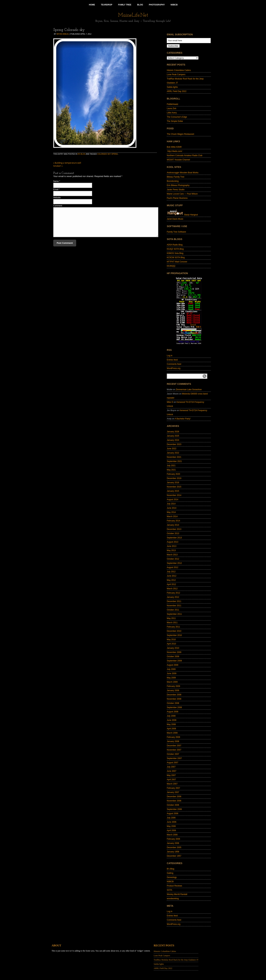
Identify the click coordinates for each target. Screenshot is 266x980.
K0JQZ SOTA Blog (175, 249)
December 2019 (174, 478)
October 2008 (173, 703)
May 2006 (171, 826)
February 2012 (173, 593)
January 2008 (173, 741)
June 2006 (172, 822)
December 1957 (174, 856)
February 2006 (173, 839)
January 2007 (173, 792)
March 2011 (172, 623)
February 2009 (173, 686)
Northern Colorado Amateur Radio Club (184, 155)
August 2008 (172, 712)
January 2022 (173, 453)
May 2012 (171, 580)
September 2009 (174, 661)
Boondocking (173, 181)
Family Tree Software (176, 232)
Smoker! (58, 166)
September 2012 (174, 563)
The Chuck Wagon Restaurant (180, 134)
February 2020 (173, 474)
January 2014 (173, 525)
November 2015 (174, 487)
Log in (170, 356)
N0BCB (170, 882)
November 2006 (174, 801)
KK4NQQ (171, 266)
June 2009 (172, 673)
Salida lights (172, 87)
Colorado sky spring (108, 154)
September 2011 (174, 614)
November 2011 (174, 606)
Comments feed (174, 364)
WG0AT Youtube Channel (178, 160)
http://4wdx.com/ (174, 151)
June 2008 (172, 720)
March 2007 (172, 784)
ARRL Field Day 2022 (177, 91)
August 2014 (172, 500)
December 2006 (174, 797)
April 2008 (171, 729)
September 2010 (174, 635)
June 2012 (172, 576)
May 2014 (171, 512)
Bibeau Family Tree (175, 177)
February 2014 (173, 521)
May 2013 (171, 550)
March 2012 (172, 589)
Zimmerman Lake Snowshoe (189, 390)
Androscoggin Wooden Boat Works (183, 173)
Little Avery (172, 113)
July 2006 (171, 818)
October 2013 (173, 533)
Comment (58, 206)
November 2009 (174, 652)
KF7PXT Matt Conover (177, 262)
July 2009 (171, 669)
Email (56, 189)
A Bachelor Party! (183, 419)
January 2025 (173, 436)
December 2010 (174, 631)
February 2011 (173, 627)
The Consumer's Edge (177, 117)
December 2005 (174, 847)
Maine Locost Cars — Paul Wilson (182, 194)
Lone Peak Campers (176, 75)
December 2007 (174, 746)
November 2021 (174, 457)
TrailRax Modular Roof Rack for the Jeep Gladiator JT (176, 960)
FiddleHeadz (172, 104)
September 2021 (174, 461)
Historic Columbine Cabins (179, 70)
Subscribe (173, 46)
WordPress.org (174, 368)
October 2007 (173, 754)
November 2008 (174, 699)
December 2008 (174, 695)
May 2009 (171, 678)
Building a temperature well (67, 163)
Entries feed (172, 360)
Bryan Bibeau (63, 34)
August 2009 (172, 665)
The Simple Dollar (175, 121)
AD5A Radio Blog (175, 245)
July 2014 (171, 504)
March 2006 (172, 835)
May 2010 (171, 640)
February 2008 (173, 737)
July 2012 (171, 572)
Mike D (170, 402)
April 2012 (171, 584)
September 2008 (174, 707)
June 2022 (172, 449)
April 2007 (171, 780)
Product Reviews (174, 886)
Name (56, 181)
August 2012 (172, 567)
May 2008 (171, 724)
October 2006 (173, 805)
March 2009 (172, 682)
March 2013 (172, 555)
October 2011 (173, 610)
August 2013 (172, 542)
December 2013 (174, 529)
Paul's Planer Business (177, 198)
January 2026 (173, 432)
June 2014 (172, 508)
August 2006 (172, 813)
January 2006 (173, 843)
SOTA (169, 890)
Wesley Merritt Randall (177, 894)
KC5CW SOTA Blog (176, 257)
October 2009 (173, 657)
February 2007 (173, 788)
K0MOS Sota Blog (175, 253)
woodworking (173, 899)
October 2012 (173, 559)
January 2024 (173, 440)
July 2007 (171, 767)
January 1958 (173, 852)
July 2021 (171, 466)
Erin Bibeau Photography (178, 185)
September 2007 (174, 758)
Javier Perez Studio (176, 190)
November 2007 (174, 750)
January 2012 (173, 597)
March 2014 (172, 516)
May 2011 (171, 618)
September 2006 (174, 809)
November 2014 (174, 495)
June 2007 (172, 771)
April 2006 (171, 830)
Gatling (170, 873)
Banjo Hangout (182, 215)
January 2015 (173, 491)
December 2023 (174, 444)
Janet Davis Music (175, 219)
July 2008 (171, 716)
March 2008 (172, 733)
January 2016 (173, 483)
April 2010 (171, 644)
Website (57, 198)
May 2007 (171, 775)
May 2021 (171, 470)
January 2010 (173, 648)
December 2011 (174, 601)
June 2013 (172, 546)
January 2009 (173, 690)
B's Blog (82, 154)
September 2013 (174, 538)
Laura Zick (172, 108)
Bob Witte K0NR (174, 147)
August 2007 (172, 763)
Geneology (172, 877)
